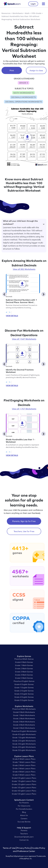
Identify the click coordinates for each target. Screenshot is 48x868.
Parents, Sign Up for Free (24, 521)
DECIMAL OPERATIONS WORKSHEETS (24, 102)
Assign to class (36, 70)
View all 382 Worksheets (24, 269)
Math (27, 13)
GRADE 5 (24, 83)
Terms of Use (9, 848)
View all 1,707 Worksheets (24, 409)
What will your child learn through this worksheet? (24, 222)
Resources (6, 13)
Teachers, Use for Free (24, 531)
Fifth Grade (36, 13)
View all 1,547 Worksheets (24, 339)
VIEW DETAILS (12, 316)
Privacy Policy (24, 848)
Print (12, 70)
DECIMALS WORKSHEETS (23, 97)
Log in (33, 4)
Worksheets (18, 13)
